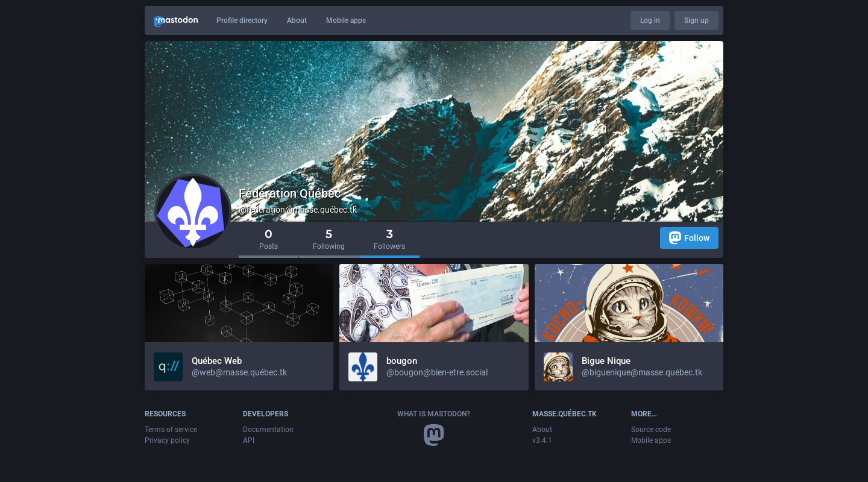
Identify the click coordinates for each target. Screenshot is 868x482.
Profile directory (242, 20)
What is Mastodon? (434, 414)
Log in (650, 20)
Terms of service (171, 430)
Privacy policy (167, 440)
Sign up (697, 20)
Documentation (268, 430)
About (297, 20)
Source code (651, 430)
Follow (689, 238)
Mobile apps (346, 20)
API (249, 440)
